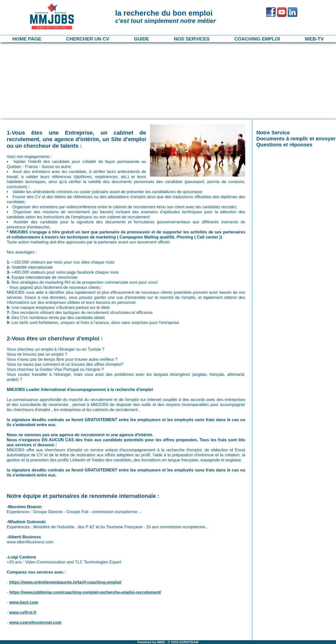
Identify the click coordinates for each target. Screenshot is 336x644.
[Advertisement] (168, 80)
